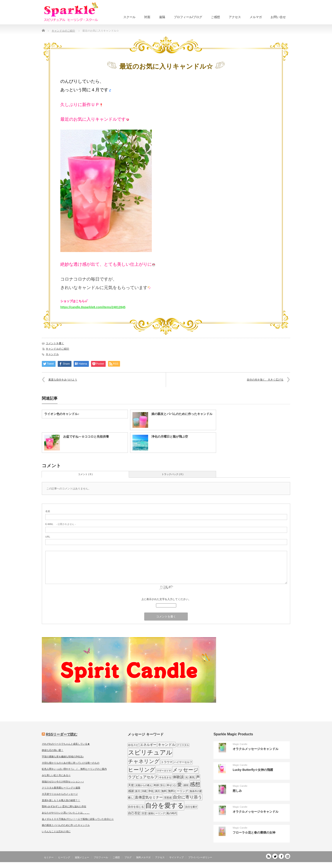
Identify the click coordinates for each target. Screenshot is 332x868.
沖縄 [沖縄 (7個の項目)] (144, 791)
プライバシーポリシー (200, 857)
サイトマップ (176, 857)
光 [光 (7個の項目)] (187, 777)
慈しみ (237, 791)
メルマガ (256, 17)
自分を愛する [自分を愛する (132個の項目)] (165, 805)
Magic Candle (240, 744)
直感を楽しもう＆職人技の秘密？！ (61, 800)
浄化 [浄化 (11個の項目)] (151, 791)
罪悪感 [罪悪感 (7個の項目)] (168, 798)
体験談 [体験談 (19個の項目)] (178, 777)
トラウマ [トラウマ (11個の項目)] (167, 762)
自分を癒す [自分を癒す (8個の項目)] (191, 807)
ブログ (128, 857)
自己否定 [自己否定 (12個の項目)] (134, 813)
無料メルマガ (143, 857)
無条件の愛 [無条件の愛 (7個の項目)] (196, 791)
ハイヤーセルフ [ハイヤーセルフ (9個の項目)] (183, 762)
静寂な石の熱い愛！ (53, 750)
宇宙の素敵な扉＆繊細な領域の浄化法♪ (63, 756)
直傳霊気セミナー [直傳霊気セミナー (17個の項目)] (149, 797)
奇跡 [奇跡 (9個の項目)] (156, 785)
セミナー (49, 857)
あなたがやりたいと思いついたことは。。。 (66, 813)
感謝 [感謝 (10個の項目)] (131, 791)
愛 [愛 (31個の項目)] (180, 785)
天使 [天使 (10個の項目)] (131, 785)
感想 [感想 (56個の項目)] (195, 784)
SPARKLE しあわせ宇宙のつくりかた (268, 865)
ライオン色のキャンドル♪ (62, 414)
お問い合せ (278, 17)
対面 (147, 17)
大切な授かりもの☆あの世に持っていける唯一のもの (71, 763)
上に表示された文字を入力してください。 (166, 599)
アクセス (235, 17)
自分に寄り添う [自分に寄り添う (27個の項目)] (187, 797)
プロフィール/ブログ (188, 17)
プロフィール (101, 857)
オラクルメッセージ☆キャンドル (256, 749)
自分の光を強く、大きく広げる (265, 380)
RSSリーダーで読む (62, 734)
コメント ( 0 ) (85, 474)
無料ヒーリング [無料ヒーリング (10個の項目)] (178, 791)
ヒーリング (64, 857)
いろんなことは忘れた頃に (56, 831)
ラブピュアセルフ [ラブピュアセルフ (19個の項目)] (143, 777)
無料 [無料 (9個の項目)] (164, 791)
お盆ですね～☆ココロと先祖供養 (86, 437)
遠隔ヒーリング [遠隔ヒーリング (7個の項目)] (157, 813)
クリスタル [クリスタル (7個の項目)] (183, 745)
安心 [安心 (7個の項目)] (163, 785)
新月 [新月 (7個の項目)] (138, 791)
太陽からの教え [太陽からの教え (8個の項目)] (144, 785)
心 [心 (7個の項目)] (175, 785)
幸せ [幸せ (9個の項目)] (169, 785)
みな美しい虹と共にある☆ (56, 775)
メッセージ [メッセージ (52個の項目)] (185, 770)
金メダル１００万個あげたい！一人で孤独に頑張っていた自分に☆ (78, 819)
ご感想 (215, 17)
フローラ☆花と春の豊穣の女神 (254, 832)
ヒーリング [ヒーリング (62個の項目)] (142, 770)
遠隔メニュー (82, 857)
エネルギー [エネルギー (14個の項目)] (148, 745)
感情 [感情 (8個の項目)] (186, 785)
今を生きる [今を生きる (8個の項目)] (165, 777)
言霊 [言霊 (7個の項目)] (144, 813)
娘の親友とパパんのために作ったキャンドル (182, 414)
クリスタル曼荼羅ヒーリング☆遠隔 (61, 788)
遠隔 (162, 17)
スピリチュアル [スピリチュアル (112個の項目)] (150, 752)
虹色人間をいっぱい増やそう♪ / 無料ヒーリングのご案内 (74, 769)
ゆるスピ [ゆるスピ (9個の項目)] (133, 745)
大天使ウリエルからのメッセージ (60, 794)
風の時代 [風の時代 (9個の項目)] (172, 813)
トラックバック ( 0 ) (173, 474)
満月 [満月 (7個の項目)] (158, 791)
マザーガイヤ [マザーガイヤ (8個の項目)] (164, 771)
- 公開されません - (61, 524)
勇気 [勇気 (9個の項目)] (192, 777)
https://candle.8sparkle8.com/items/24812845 (93, 307)
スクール (129, 17)
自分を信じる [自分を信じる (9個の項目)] (136, 807)
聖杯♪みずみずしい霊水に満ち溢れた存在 (64, 806)
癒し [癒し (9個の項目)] (131, 798)
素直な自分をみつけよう (63, 380)
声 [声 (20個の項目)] (198, 777)
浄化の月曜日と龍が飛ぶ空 (170, 437)
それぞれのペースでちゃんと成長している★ (66, 744)
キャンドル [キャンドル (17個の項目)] (167, 744)
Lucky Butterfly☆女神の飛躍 (253, 770)
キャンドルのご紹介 (58, 349)
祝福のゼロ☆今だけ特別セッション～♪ (63, 782)
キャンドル (52, 354)
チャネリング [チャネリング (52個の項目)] (144, 761)
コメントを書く (55, 343)
